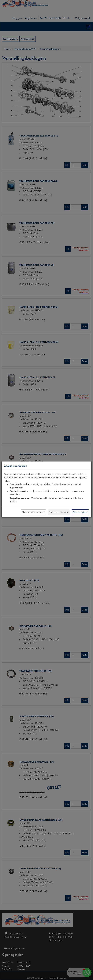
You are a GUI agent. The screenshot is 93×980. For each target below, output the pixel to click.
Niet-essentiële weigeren (34, 512)
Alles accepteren (80, 512)
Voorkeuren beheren (59, 512)
